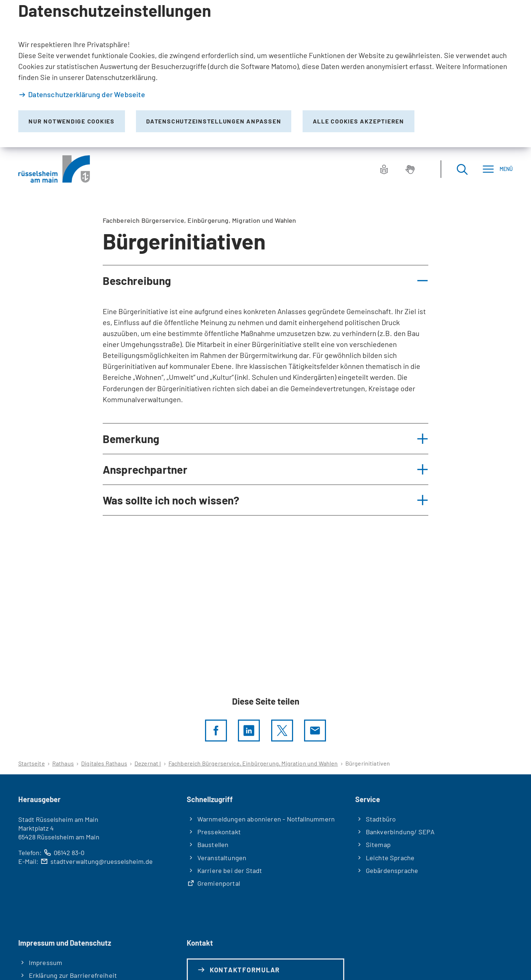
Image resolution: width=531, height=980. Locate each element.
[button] (266, 281)
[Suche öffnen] (462, 169)
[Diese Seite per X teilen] (282, 731)
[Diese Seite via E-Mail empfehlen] (315, 731)
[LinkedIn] (249, 731)
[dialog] (265, 74)
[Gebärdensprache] (410, 169)
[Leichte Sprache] (384, 169)
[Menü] (498, 169)
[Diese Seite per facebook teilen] (216, 731)
